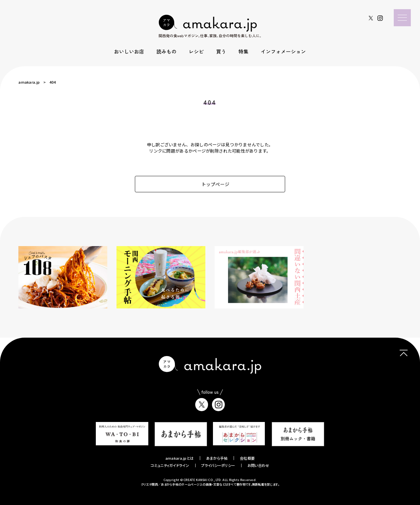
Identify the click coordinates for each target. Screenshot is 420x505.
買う (221, 51)
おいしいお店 (129, 51)
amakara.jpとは (180, 458)
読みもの (167, 51)
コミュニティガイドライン (170, 465)
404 (53, 82)
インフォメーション (283, 51)
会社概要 (247, 458)
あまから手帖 (217, 458)
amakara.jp (29, 82)
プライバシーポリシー (218, 465)
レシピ (196, 51)
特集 (244, 51)
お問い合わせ (258, 465)
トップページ (210, 184)
